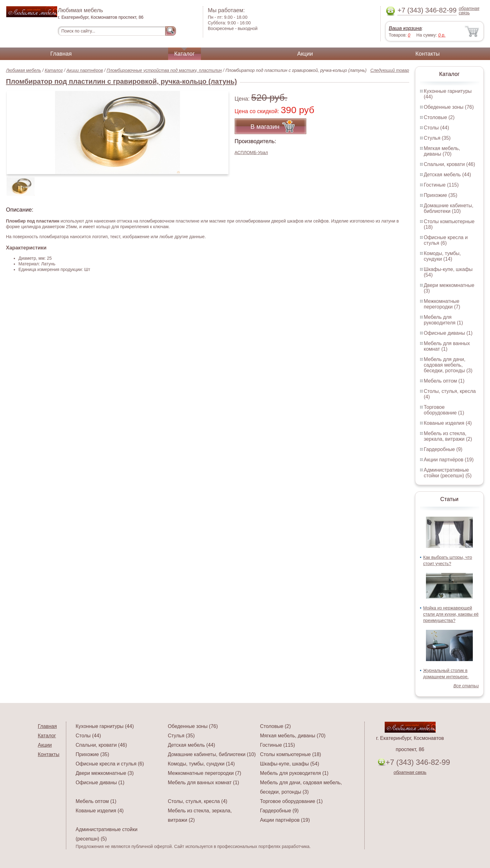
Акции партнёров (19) (449, 460)
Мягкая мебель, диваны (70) (442, 151)
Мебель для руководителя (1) (443, 320)
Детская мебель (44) (447, 175)
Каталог (185, 54)
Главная (61, 54)
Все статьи (466, 686)
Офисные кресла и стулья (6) (446, 240)
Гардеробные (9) (443, 449)
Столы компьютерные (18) (290, 754)
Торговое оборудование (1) (444, 410)
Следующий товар (390, 70)
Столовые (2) (439, 117)
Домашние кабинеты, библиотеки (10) (449, 208)
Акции (305, 54)
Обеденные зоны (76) (449, 107)
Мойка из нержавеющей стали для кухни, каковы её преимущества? (451, 614)
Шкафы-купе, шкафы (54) (290, 764)
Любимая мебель (23, 70)
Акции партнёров (85, 70)
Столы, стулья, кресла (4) (197, 801)
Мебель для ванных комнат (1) (447, 346)
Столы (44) (436, 128)
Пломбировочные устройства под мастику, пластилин (164, 70)
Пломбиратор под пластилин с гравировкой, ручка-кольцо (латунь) (121, 81)
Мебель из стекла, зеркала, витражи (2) (448, 436)
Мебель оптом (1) (444, 381)
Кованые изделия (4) (448, 423)
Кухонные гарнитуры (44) (105, 726)
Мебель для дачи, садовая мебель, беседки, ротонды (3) (448, 365)
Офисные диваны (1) (448, 333)
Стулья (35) (437, 138)
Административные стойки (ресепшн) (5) (448, 473)
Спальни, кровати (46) (449, 164)
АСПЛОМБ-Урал (251, 153)
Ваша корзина (405, 28)
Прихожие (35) (440, 195)
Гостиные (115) (441, 185)
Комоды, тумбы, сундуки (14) (442, 256)
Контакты (427, 54)
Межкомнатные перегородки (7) (442, 304)
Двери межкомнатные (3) (105, 773)
